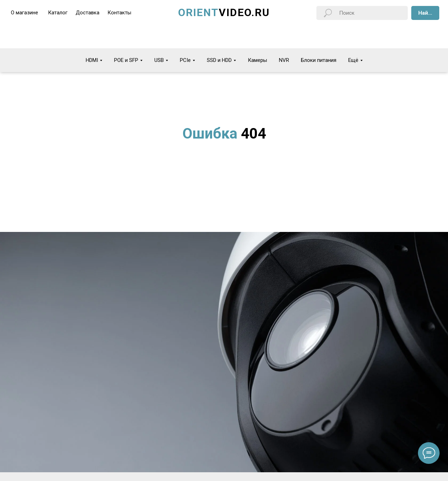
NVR (284, 60)
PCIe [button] (185, 60)
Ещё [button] (353, 60)
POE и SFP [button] (126, 60)
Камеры (257, 60)
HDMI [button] (92, 60)
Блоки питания (319, 60)
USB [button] (159, 60)
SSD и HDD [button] (219, 60)
